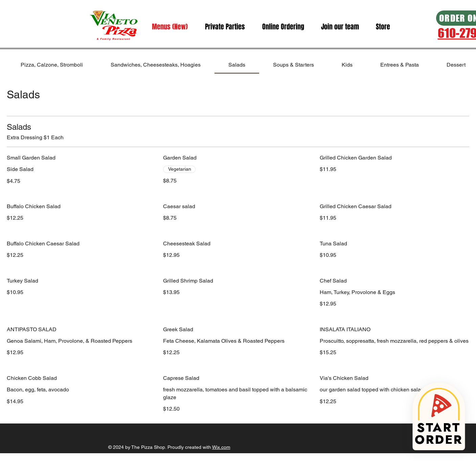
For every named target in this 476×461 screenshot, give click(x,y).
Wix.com (221, 447)
